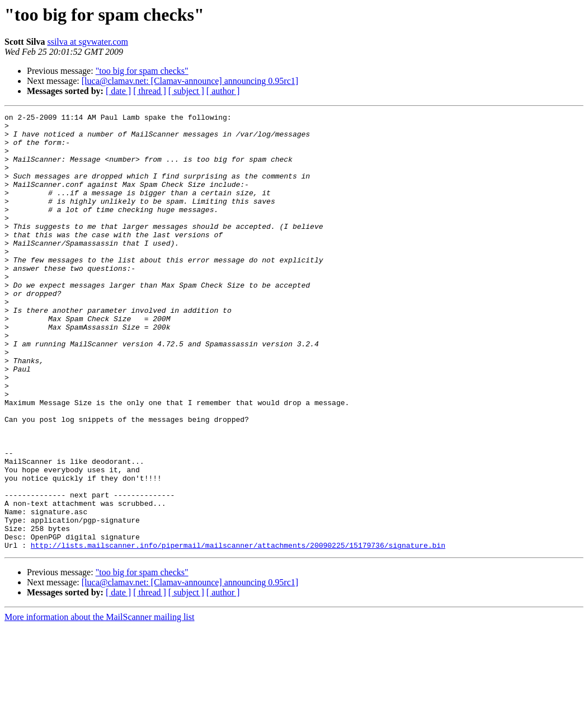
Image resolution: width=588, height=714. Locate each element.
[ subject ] (186, 91)
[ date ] (118, 91)
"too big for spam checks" (142, 71)
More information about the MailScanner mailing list (99, 704)
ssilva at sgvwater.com (87, 42)
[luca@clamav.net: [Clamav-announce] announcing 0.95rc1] (190, 81)
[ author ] (223, 91)
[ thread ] (150, 91)
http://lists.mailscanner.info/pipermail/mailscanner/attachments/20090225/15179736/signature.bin (238, 632)
